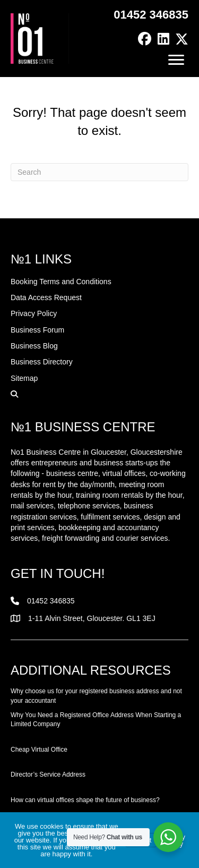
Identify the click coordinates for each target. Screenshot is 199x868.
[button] (145, 39)
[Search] (99, 172)
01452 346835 (151, 15)
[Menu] (176, 60)
